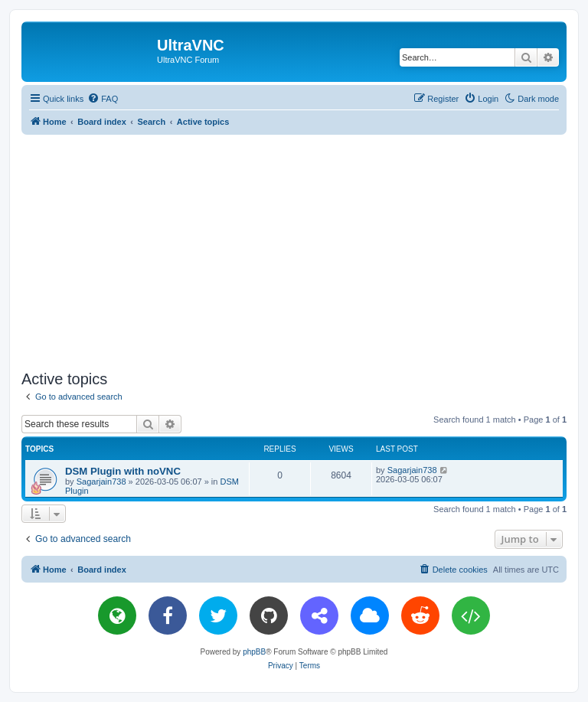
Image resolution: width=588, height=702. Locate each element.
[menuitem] (103, 99)
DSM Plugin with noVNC (123, 471)
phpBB (254, 652)
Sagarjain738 (101, 482)
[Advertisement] (305, 250)
